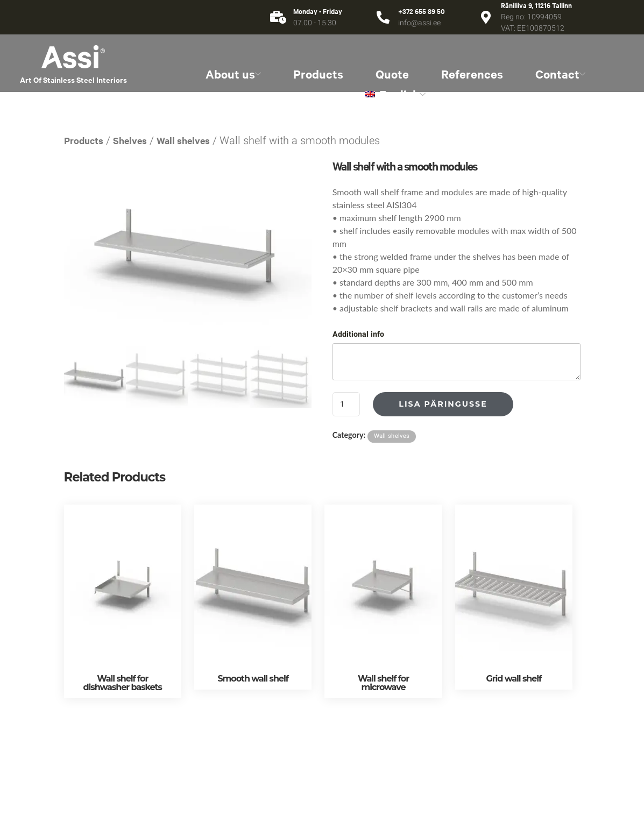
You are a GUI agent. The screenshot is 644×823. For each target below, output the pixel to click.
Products (318, 74)
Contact (560, 74)
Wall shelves (183, 140)
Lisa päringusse (443, 404)
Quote (392, 74)
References (472, 74)
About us (233, 74)
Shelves (130, 140)
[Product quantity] (346, 404)
